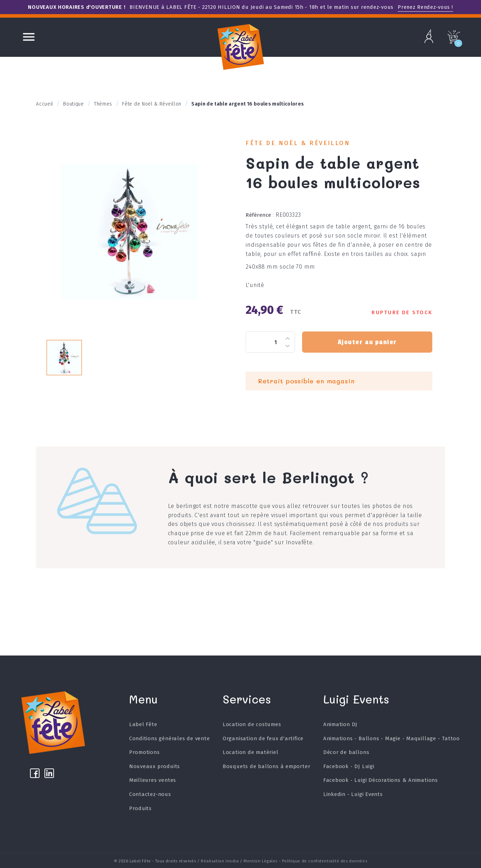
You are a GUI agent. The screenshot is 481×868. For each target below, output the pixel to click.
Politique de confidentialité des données (324, 860)
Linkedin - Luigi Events (353, 794)
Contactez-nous (153, 794)
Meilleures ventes (156, 780)
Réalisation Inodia (220, 860)
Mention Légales (260, 860)
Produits (144, 808)
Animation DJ (340, 724)
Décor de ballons (346, 752)
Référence (260, 215)
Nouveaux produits (158, 766)
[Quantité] (270, 342)
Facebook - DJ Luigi (348, 766)
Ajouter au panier (367, 342)
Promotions (148, 752)
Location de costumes (253, 724)
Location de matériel (252, 752)
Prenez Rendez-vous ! (425, 7)
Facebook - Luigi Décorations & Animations (380, 780)
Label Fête (146, 724)
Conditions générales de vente (173, 738)
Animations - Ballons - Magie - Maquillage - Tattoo (391, 738)
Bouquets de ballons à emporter (268, 766)
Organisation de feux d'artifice (265, 738)
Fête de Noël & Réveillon (298, 143)
